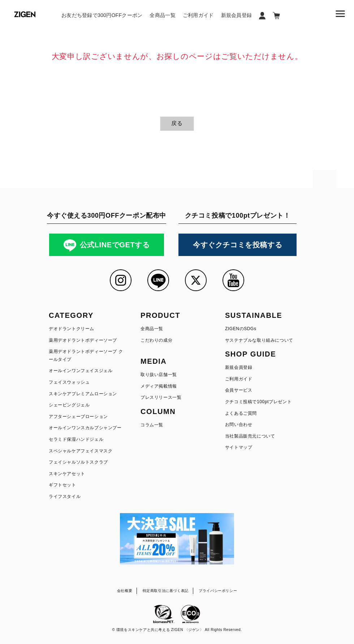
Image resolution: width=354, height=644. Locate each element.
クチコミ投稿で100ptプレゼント (258, 402)
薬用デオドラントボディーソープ (83, 340)
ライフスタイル (65, 496)
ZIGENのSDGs (241, 329)
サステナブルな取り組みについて (259, 340)
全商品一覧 (162, 15)
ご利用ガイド (198, 15)
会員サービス (239, 390)
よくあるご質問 (241, 413)
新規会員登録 (237, 15)
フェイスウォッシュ (69, 382)
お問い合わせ (239, 425)
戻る (177, 123)
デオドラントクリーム (72, 329)
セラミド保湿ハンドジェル (76, 439)
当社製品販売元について (250, 436)
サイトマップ (239, 447)
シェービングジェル (69, 405)
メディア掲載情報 (159, 386)
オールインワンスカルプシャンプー (85, 428)
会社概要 (125, 591)
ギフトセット (62, 485)
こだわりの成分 (156, 340)
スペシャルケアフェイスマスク (81, 451)
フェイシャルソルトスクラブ (78, 462)
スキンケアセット (67, 474)
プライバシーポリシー (218, 591)
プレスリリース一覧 (161, 397)
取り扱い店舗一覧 (159, 375)
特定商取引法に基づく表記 (166, 591)
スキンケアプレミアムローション (83, 394)
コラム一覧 (152, 425)
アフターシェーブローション (78, 417)
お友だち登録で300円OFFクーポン (102, 15)
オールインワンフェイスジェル (81, 371)
